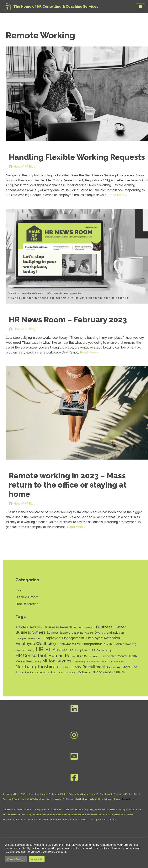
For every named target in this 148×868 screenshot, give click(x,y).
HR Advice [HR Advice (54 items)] (56, 650)
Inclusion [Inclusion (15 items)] (94, 656)
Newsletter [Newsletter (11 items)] (93, 662)
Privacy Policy (128, 799)
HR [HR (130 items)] (40, 649)
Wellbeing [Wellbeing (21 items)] (84, 673)
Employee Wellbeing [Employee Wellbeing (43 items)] (36, 644)
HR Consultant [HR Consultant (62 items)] (31, 656)
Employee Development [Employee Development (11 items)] (29, 639)
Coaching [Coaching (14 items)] (78, 633)
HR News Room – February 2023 (68, 320)
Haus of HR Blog (25, 166)
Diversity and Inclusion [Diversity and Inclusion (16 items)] (109, 633)
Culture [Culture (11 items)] (89, 633)
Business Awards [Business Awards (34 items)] (58, 627)
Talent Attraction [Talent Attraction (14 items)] (45, 673)
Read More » (118, 195)
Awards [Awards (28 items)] (36, 627)
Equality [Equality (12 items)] (108, 644)
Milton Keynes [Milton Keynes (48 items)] (57, 661)
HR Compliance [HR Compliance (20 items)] (80, 650)
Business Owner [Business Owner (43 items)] (111, 627)
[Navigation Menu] (141, 7)
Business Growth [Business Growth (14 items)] (84, 628)
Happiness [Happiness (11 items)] (21, 651)
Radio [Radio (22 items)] (77, 667)
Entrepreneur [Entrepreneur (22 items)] (92, 644)
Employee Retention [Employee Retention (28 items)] (103, 638)
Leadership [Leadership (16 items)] (109, 656)
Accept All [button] (37, 859)
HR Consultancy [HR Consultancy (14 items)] (102, 650)
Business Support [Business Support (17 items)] (58, 633)
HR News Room (27, 597)
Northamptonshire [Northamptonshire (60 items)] (35, 667)
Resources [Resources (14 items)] (114, 668)
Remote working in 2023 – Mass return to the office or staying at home (68, 485)
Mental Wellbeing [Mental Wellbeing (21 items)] (28, 662)
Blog (19, 590)
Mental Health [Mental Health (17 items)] (127, 656)
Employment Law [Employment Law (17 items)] (69, 644)
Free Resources (27, 604)
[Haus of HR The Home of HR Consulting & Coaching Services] (50, 7)
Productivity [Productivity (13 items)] (64, 668)
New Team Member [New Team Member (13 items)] (112, 662)
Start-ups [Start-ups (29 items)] (130, 667)
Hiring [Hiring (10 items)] (31, 651)
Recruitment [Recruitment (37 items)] (94, 667)
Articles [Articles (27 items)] (22, 627)
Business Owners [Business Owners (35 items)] (30, 633)
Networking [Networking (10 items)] (79, 662)
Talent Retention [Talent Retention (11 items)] (66, 673)
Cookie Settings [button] (16, 859)
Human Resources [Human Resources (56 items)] (68, 656)
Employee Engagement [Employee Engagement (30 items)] (64, 638)
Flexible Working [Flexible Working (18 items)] (125, 644)
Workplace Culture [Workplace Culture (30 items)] (109, 673)
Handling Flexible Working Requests (77, 157)
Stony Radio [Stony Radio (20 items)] (24, 673)
